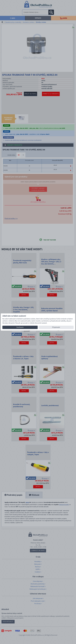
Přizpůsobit (56, 327)
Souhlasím (20, 327)
